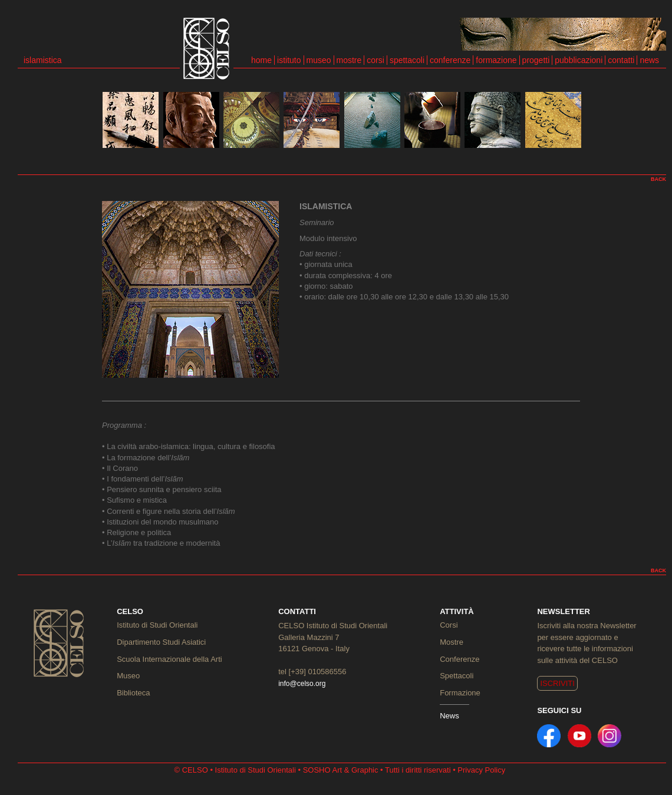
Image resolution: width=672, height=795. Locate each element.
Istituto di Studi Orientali (157, 625)
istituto (289, 60)
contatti (621, 60)
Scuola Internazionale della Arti (169, 659)
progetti (536, 60)
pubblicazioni (579, 60)
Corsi (449, 625)
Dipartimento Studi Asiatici (161, 642)
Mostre (452, 642)
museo (319, 60)
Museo (128, 676)
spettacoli (407, 60)
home (261, 60)
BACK (658, 179)
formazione (496, 60)
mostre (349, 60)
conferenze (450, 60)
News (449, 716)
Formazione (460, 693)
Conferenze (459, 659)
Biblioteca (133, 693)
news (649, 60)
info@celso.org (302, 684)
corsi (375, 60)
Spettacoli (457, 676)
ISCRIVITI (557, 683)
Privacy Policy (481, 770)
